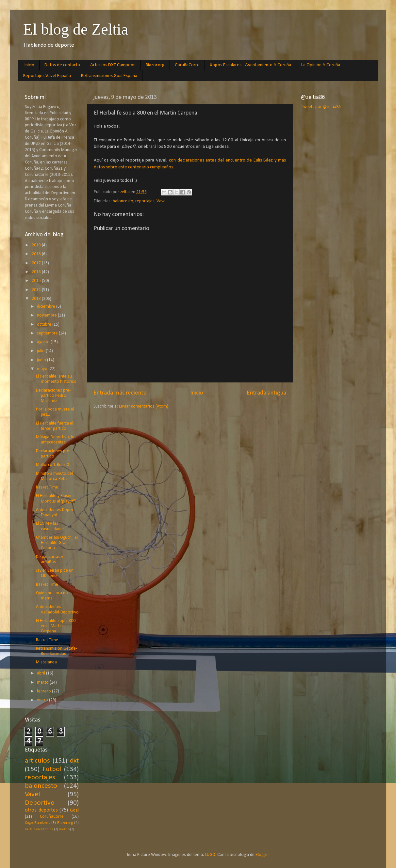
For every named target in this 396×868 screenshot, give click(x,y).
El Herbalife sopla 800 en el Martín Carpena (56, 626)
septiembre (48, 333)
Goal (74, 810)
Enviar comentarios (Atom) (144, 406)
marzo (43, 682)
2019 (37, 245)
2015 (37, 281)
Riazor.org (155, 65)
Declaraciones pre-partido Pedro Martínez (53, 396)
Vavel (162, 201)
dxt (74, 761)
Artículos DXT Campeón (113, 65)
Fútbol (52, 769)
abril (41, 673)
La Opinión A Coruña (321, 65)
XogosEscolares (37, 823)
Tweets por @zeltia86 (321, 107)
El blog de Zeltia (76, 29)
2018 (37, 254)
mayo (43, 369)
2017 (37, 263)
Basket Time (47, 487)
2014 (37, 290)
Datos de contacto (62, 65)
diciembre (47, 307)
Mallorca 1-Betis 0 (52, 465)
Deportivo (40, 803)
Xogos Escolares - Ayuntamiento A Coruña (250, 65)
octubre (45, 325)
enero (43, 700)
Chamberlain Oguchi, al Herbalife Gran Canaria (57, 543)
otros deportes (41, 810)
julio (41, 351)
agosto (44, 342)
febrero (44, 691)
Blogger (262, 855)
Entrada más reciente (120, 393)
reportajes (145, 201)
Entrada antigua (266, 393)
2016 (37, 272)
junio (42, 360)
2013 (37, 299)
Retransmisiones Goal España (109, 76)
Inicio (29, 65)
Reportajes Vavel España (47, 76)
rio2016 (64, 829)
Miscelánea (46, 662)
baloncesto (123, 201)
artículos (37, 761)
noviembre (47, 315)
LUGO (210, 855)
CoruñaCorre (187, 65)
